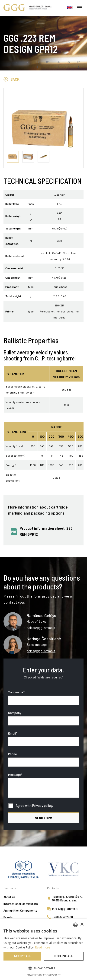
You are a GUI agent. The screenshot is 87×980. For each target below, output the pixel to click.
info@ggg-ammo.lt (65, 908)
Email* (13, 733)
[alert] (43, 950)
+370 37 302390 (63, 917)
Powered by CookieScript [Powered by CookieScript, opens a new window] (43, 975)
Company (15, 713)
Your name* (16, 692)
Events (8, 917)
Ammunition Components (20, 910)
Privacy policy (42, 805)
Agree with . (34, 805)
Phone (13, 754)
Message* (15, 775)
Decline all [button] (64, 956)
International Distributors (21, 904)
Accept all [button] (23, 956)
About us (9, 897)
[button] (43, 968)
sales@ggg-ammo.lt (41, 628)
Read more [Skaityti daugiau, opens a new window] (43, 947)
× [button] (82, 924)
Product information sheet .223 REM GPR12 (46, 531)
